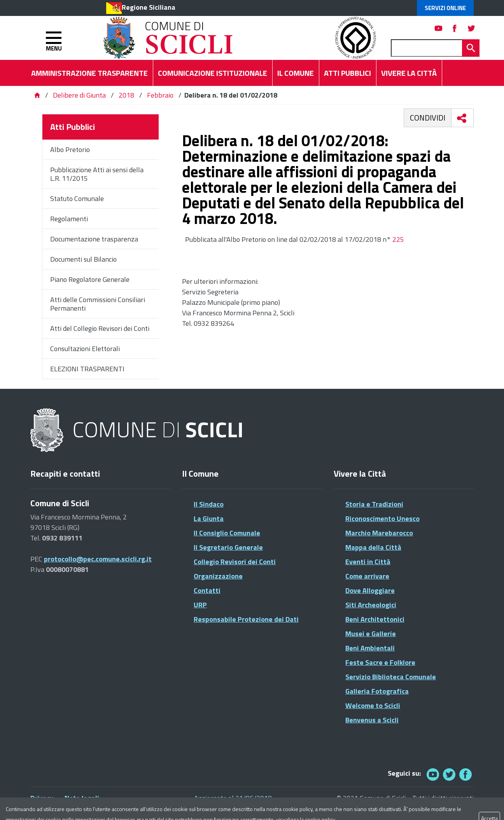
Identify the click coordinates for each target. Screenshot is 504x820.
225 (398, 239)
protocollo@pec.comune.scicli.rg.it (98, 559)
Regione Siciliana (149, 7)
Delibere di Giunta (80, 95)
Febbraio (160, 95)
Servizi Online (445, 8)
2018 (126, 95)
